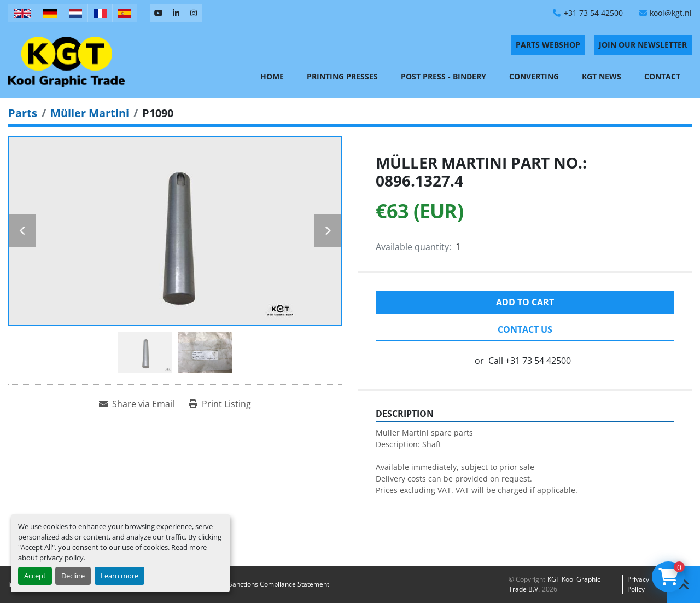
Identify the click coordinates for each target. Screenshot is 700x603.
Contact (662, 76)
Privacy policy (638, 584)
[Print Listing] (220, 404)
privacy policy (62, 558)
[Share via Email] (137, 404)
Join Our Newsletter (643, 45)
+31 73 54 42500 (593, 13)
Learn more (119, 576)
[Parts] (23, 113)
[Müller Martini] (90, 113)
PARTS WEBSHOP (548, 45)
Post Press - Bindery (444, 76)
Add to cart (525, 302)
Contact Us (525, 329)
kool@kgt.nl (671, 13)
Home (272, 76)
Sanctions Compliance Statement (279, 584)
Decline (73, 576)
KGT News (602, 76)
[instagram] (194, 13)
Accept (35, 576)
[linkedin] (176, 13)
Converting (534, 76)
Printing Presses (342, 76)
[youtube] (159, 13)
